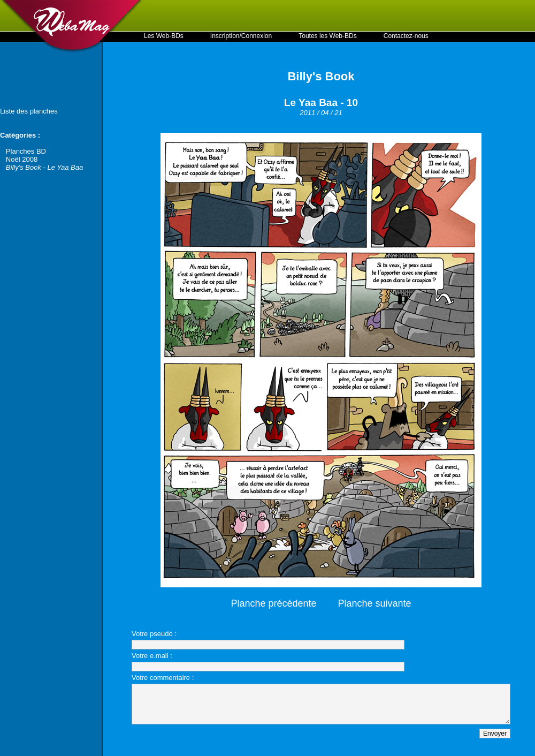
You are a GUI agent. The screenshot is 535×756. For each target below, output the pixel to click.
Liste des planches (29, 111)
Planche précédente (273, 603)
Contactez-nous (406, 36)
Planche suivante (375, 603)
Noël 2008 (22, 159)
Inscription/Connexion (241, 36)
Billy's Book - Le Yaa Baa (44, 167)
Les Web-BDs (164, 36)
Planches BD (26, 151)
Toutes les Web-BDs (328, 36)
